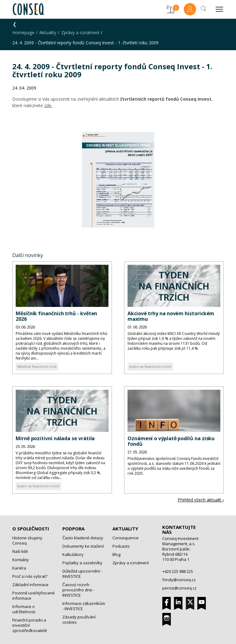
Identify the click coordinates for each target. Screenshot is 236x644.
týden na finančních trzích (150, 366)
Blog (116, 554)
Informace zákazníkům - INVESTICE (84, 606)
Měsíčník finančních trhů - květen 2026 (56, 316)
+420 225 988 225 (178, 571)
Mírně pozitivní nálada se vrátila (55, 438)
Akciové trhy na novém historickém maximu (171, 316)
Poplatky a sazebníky (82, 563)
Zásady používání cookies (79, 620)
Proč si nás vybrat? (30, 576)
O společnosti (31, 529)
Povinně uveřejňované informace (33, 596)
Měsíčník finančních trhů (37, 366)
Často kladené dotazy (83, 538)
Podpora (73, 529)
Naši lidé (20, 551)
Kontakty (21, 560)
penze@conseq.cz (179, 588)
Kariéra (19, 568)
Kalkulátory (73, 554)
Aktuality (48, 32)
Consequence (126, 538)
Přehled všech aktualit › (201, 500)
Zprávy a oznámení (80, 32)
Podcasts (121, 546)
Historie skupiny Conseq (27, 540)
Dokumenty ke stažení (83, 546)
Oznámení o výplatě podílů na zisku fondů (171, 441)
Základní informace (30, 585)
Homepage (23, 32)
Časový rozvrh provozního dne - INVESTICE (78, 590)
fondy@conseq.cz (179, 580)
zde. (48, 105)
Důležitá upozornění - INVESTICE (82, 574)
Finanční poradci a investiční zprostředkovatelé (30, 625)
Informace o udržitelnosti (24, 609)
